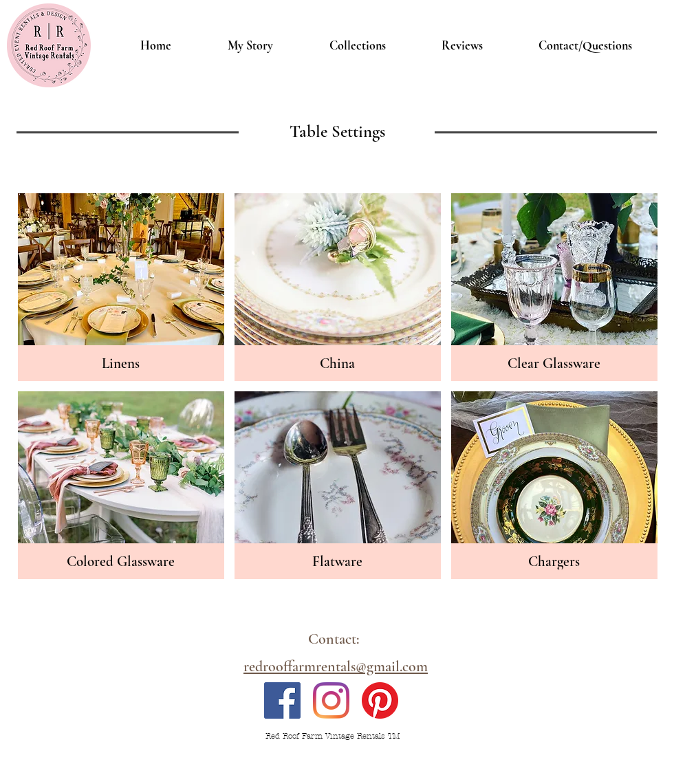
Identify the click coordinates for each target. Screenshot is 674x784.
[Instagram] (331, 700)
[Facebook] (282, 700)
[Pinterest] (380, 700)
